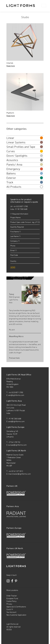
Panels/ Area (25, 164)
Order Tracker (12, 596)
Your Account (11, 612)
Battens (25, 173)
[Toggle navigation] (44, 6)
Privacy (9, 604)
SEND (13, 267)
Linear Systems (25, 142)
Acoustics (25, 160)
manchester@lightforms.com (20, 474)
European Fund (12, 598)
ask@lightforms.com (16, 395)
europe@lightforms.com (17, 445)
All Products (25, 187)
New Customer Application (16, 615)
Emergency (25, 169)
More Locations (12, 590)
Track (25, 182)
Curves (25, 151)
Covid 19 (10, 609)
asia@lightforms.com (16, 421)
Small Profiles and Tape (25, 147)
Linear (25, 138)
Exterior (25, 178)
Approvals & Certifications (16, 607)
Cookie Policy (11, 601)
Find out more (14, 358)
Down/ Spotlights (25, 156)
